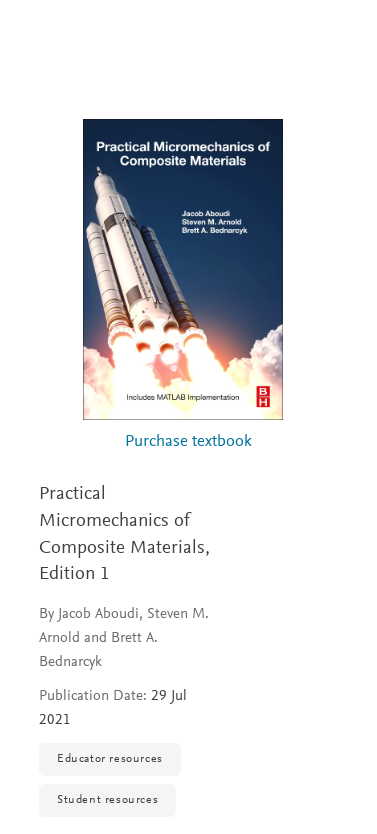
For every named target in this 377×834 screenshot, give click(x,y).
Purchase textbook (188, 442)
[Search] (338, 38)
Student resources (107, 800)
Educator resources (110, 759)
